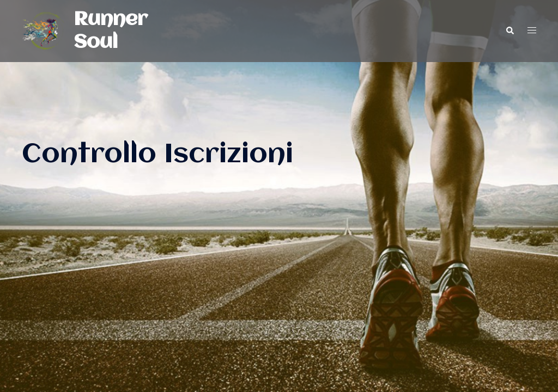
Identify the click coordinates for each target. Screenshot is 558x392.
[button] (510, 31)
